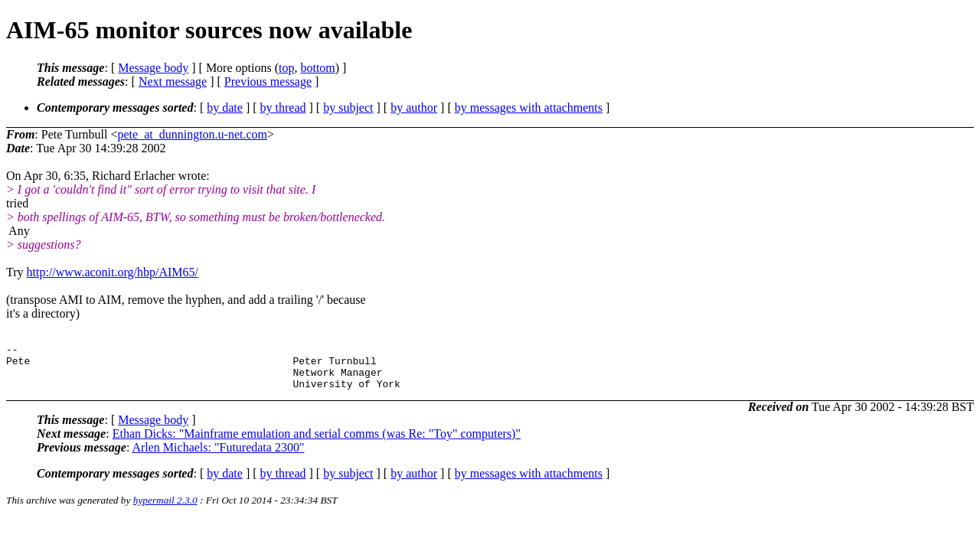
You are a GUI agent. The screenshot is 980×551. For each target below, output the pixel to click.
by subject (348, 108)
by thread (283, 108)
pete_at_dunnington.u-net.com (193, 134)
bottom (317, 68)
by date (225, 108)
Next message (173, 82)
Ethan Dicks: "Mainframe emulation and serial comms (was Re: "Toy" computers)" (317, 443)
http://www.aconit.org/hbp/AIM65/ (113, 272)
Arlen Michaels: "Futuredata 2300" (218, 456)
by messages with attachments (529, 108)
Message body (153, 68)
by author (414, 108)
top (286, 68)
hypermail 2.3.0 (165, 509)
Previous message (268, 82)
